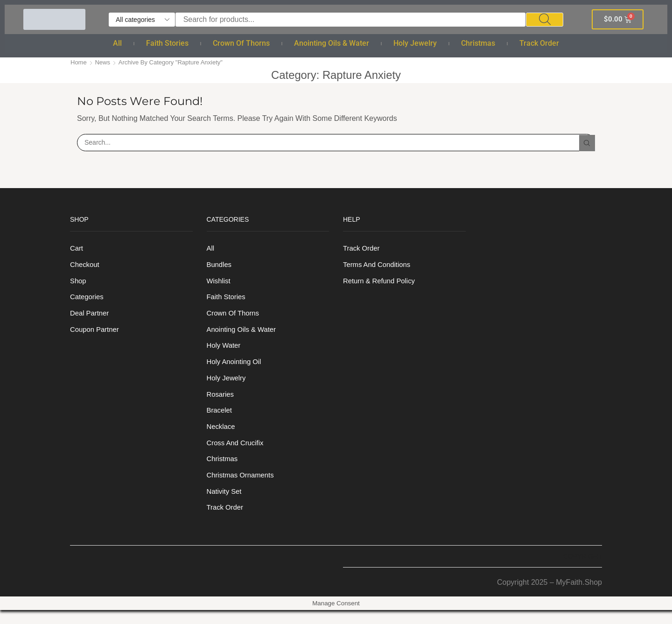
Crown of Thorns (241, 43)
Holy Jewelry (415, 43)
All (117, 43)
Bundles (220, 266)
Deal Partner (91, 317)
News (104, 62)
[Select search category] (142, 20)
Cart (77, 249)
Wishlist (220, 283)
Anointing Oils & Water (332, 43)
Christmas (478, 43)
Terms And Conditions (379, 266)
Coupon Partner (96, 334)
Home (79, 62)
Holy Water (225, 351)
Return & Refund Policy (382, 283)
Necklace (222, 436)
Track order (539, 43)
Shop (79, 283)
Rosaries (221, 402)
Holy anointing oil (236, 368)
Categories (88, 300)
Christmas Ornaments (243, 487)
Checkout (86, 266)
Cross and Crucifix (237, 453)
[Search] (545, 20)
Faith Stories (167, 43)
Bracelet (220, 419)
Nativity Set (226, 504)
